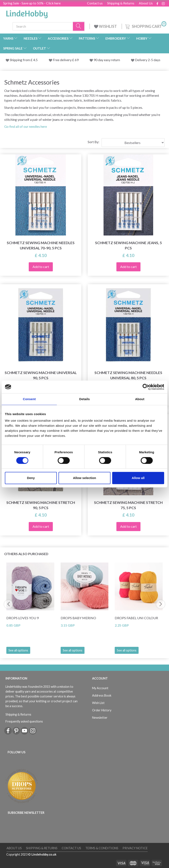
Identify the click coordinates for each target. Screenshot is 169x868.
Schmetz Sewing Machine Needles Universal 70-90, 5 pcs (41, 245)
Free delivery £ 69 (66, 60)
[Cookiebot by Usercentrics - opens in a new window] (146, 387)
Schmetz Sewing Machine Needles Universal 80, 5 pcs (128, 375)
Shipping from (20, 60)
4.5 (35, 60)
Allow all (138, 478)
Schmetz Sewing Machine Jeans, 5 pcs (128, 245)
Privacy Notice (135, 848)
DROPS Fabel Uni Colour (136, 618)
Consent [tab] (29, 399)
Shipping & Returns (121, 3)
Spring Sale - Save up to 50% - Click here (32, 3)
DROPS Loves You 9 (22, 618)
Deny (31, 478)
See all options (18, 650)
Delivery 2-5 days (148, 60)
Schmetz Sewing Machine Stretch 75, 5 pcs (128, 505)
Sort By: (93, 142)
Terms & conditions (102, 848)
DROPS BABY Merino (78, 618)
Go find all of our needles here (26, 126)
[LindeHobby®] (27, 13)
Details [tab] (84, 399)
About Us (146, 3)
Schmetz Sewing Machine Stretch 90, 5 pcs (41, 505)
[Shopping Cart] (145, 26)
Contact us (95, 3)
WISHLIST (106, 26)
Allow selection (84, 478)
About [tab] (140, 399)
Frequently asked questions (24, 721)
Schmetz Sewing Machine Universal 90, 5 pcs (41, 375)
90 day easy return (107, 60)
